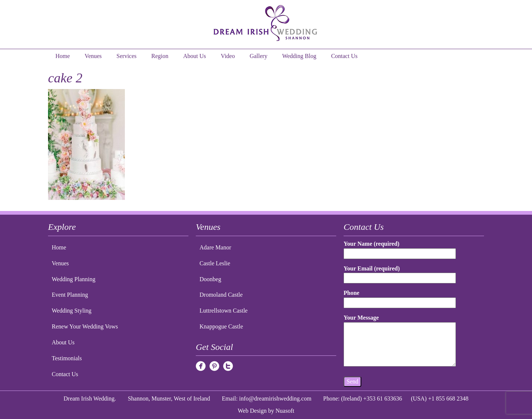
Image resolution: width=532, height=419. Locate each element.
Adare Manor (215, 247)
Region (160, 56)
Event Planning (70, 295)
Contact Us (344, 56)
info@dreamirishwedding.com (275, 398)
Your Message (400, 341)
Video (228, 56)
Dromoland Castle (221, 295)
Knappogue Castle (221, 326)
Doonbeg (210, 279)
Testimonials (67, 358)
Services (126, 56)
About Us (195, 56)
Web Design (252, 411)
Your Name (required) (400, 248)
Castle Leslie (215, 263)
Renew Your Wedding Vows (85, 326)
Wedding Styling (72, 311)
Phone (400, 298)
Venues (93, 56)
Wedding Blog (299, 56)
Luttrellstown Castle (224, 311)
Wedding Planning (74, 279)
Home (63, 56)
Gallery (259, 56)
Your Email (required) (400, 273)
